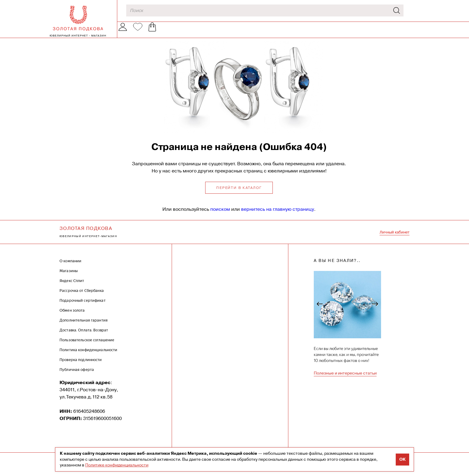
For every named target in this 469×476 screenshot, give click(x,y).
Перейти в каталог (239, 194)
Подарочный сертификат (83, 306)
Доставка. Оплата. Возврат (84, 336)
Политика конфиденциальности (89, 356)
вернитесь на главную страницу (278, 215)
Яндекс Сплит (72, 287)
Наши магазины (217, 33)
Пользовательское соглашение (87, 346)
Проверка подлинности (81, 366)
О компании (174, 33)
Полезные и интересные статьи (345, 379)
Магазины (69, 277)
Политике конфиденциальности (117, 465)
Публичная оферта (77, 376)
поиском (220, 215)
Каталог (131, 33)
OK (402, 459)
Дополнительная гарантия (84, 326)
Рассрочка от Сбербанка (82, 297)
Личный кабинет (395, 238)
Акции (253, 33)
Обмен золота (296, 33)
